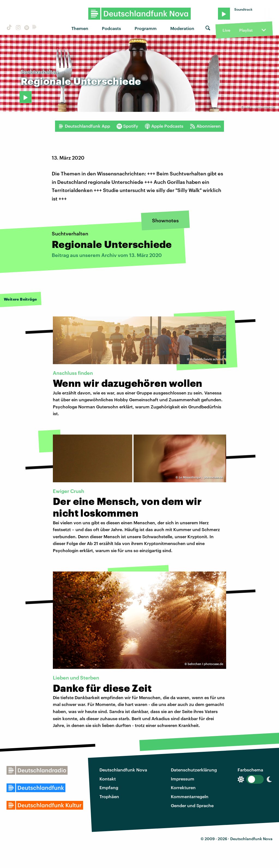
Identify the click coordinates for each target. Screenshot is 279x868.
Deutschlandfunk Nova (123, 770)
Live (226, 30)
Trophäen (109, 796)
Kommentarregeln (190, 796)
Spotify (127, 126)
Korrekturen (183, 787)
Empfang (109, 787)
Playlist (246, 30)
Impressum (183, 779)
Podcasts (111, 28)
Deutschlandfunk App (84, 126)
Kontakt (108, 779)
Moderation (182, 28)
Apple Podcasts (164, 126)
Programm (146, 28)
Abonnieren (205, 126)
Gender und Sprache (192, 805)
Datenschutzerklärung (194, 770)
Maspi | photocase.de (260, 107)
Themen (80, 28)
